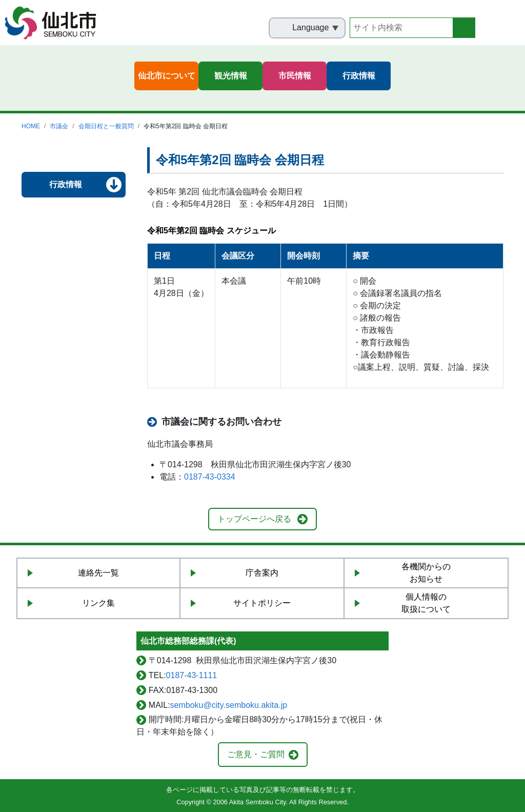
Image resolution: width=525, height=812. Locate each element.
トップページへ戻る (254, 519)
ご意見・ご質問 (256, 754)
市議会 (59, 126)
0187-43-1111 (192, 675)
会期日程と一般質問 (106, 126)
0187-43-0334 (210, 477)
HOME (31, 126)
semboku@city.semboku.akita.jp (229, 705)
